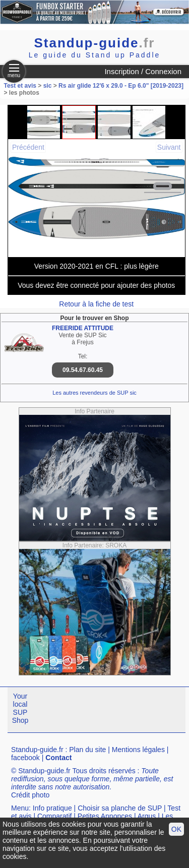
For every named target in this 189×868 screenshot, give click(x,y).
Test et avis (21, 86)
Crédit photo (30, 795)
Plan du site (87, 750)
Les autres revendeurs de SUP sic (94, 393)
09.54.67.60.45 (83, 370)
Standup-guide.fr (37, 750)
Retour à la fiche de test (96, 304)
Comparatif (54, 816)
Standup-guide (95, 43)
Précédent (28, 147)
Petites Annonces (105, 816)
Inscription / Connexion (143, 71)
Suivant (169, 147)
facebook (25, 758)
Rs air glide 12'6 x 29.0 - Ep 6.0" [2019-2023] (121, 86)
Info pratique (52, 808)
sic (48, 86)
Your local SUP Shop (20, 708)
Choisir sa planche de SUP (120, 808)
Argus (147, 816)
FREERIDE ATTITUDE (83, 328)
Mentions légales (138, 750)
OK (176, 829)
